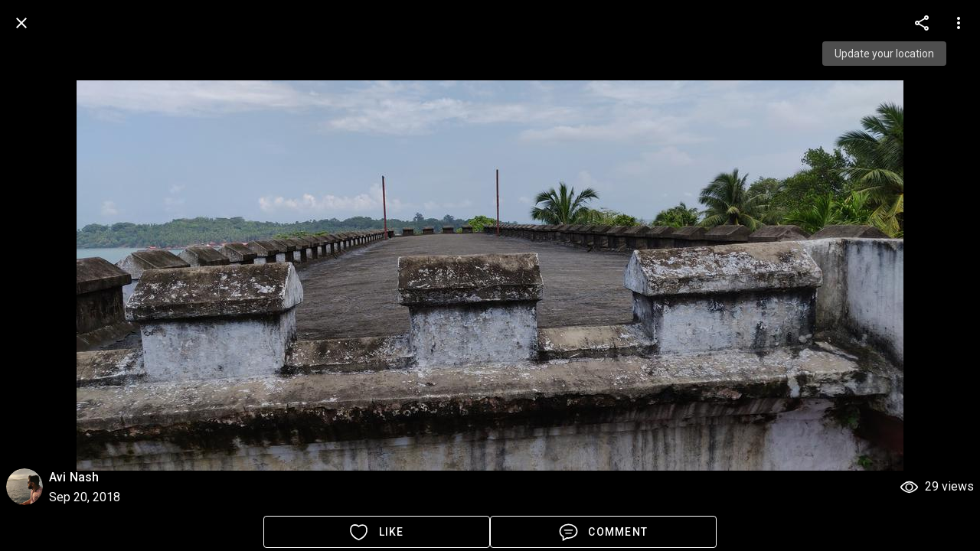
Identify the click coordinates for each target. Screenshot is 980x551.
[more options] (922, 23)
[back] (21, 23)
